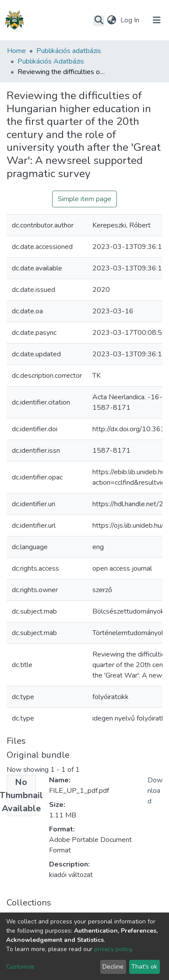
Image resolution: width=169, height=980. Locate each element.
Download (155, 791)
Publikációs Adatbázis (51, 61)
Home (16, 51)
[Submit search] (99, 21)
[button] (111, 20)
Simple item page (84, 199)
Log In (131, 20)
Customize (20, 967)
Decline (113, 967)
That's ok (144, 967)
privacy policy (113, 949)
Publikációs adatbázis (69, 51)
